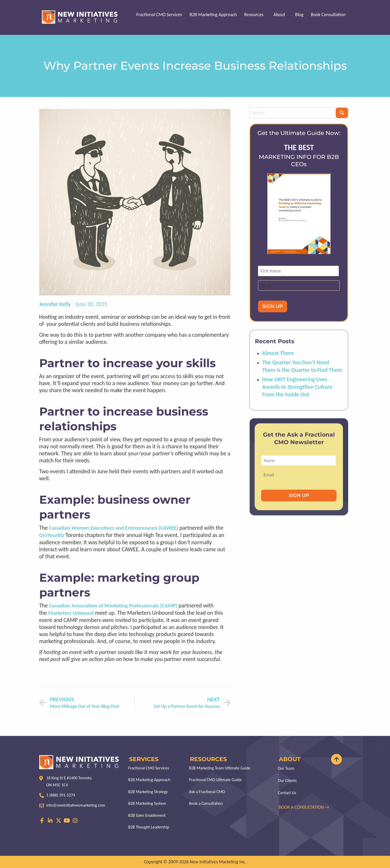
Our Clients (287, 780)
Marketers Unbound (71, 613)
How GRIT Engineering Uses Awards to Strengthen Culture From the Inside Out (297, 387)
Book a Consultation (206, 805)
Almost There (278, 353)
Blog (300, 15)
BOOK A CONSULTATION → (305, 807)
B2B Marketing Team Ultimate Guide (220, 768)
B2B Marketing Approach (215, 15)
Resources (255, 15)
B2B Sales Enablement (147, 817)
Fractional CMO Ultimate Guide (216, 780)
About (280, 15)
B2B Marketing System (147, 805)
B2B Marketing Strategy (148, 793)
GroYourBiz (52, 535)
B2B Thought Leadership (149, 829)
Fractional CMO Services (161, 15)
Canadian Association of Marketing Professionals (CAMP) (113, 606)
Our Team (286, 768)
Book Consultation (328, 15)
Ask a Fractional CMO (207, 793)
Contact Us (287, 793)
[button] (256, 15)
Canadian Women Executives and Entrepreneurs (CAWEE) (114, 528)
